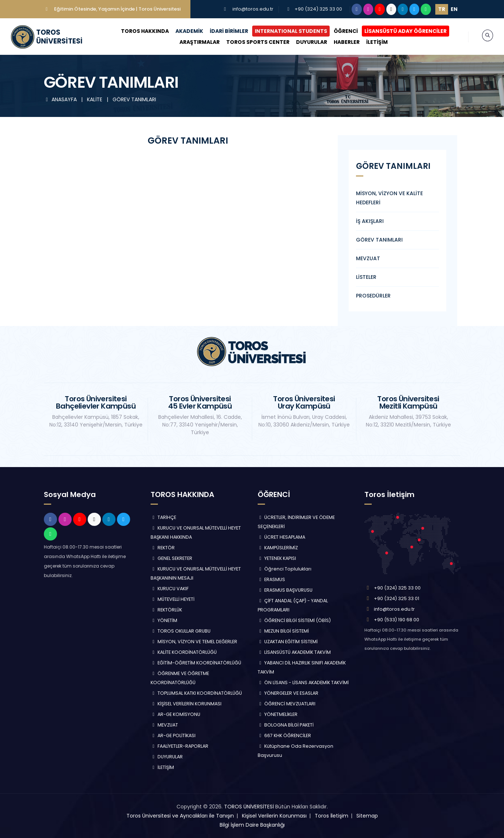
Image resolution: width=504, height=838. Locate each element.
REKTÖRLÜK (166, 610)
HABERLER (340, 42)
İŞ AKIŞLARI (370, 221)
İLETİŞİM (370, 42)
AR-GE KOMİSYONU (175, 714)
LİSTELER (366, 277)
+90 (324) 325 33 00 (318, 9)
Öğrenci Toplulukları (285, 569)
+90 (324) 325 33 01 (397, 598)
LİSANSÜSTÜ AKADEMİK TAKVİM (294, 652)
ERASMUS (272, 579)
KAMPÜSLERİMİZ (278, 548)
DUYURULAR (305, 42)
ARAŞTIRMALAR (193, 42)
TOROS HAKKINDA (138, 31)
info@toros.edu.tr (253, 9)
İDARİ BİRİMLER (222, 31)
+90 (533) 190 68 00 (397, 620)
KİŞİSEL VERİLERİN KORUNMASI (186, 704)
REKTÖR (163, 548)
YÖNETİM (164, 620)
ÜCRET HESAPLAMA (282, 537)
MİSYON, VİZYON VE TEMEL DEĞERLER (194, 642)
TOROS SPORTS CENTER (251, 42)
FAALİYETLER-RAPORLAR (179, 746)
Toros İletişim (331, 816)
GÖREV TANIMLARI (134, 99)
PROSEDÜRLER (373, 296)
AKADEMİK (182, 31)
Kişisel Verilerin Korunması (274, 816)
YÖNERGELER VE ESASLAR (288, 693)
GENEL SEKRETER (171, 558)
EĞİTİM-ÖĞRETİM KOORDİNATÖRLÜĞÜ (196, 663)
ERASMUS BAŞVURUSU (285, 590)
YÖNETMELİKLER (278, 714)
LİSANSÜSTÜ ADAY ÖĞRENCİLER (399, 31)
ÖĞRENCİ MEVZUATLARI (287, 704)
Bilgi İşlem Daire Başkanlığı (252, 825)
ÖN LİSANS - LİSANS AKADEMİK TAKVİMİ (303, 682)
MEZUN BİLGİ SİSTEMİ (283, 631)
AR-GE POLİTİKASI (173, 735)
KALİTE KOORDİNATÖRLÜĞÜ (184, 652)
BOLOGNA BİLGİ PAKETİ (286, 725)
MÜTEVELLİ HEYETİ (173, 599)
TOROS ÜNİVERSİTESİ (249, 807)
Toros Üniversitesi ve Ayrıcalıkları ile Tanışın (180, 816)
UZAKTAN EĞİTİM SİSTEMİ (288, 642)
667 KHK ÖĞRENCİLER (285, 735)
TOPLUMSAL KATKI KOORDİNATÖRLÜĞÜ (196, 693)
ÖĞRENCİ (339, 31)
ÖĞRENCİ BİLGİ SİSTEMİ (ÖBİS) (294, 620)
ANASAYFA (61, 99)
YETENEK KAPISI (277, 558)
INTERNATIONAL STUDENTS (284, 31)
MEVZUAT (368, 258)
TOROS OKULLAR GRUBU (181, 631)
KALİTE (95, 99)
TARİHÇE (163, 517)
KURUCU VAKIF (170, 589)
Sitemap (367, 816)
